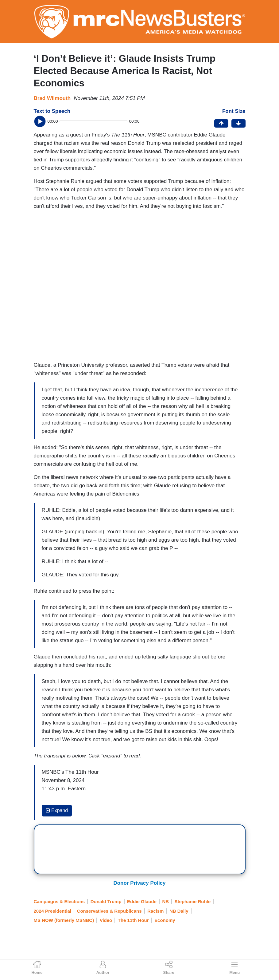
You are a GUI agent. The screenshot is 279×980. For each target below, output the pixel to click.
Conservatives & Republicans (109, 911)
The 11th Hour (133, 920)
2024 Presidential (53, 911)
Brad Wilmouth (52, 98)
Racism (155, 911)
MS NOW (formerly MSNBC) (64, 920)
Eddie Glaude (142, 901)
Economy (165, 920)
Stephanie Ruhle (193, 901)
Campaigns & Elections (59, 901)
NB (165, 901)
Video (106, 920)
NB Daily (179, 911)
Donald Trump (106, 901)
